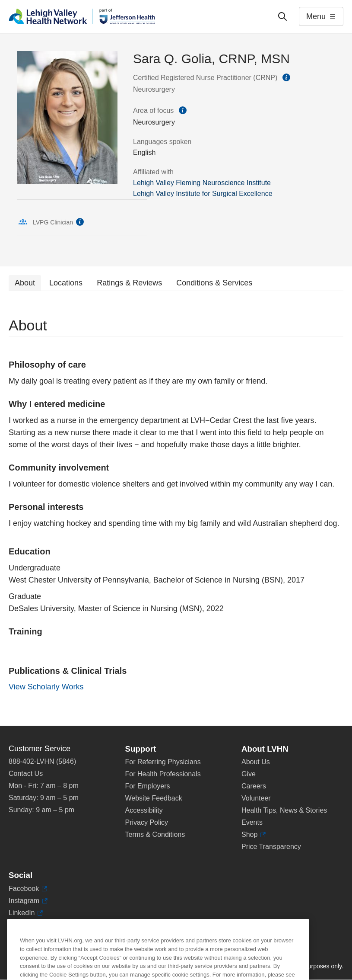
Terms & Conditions (155, 834)
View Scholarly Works (46, 687)
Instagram (28, 901)
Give (249, 774)
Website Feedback (154, 798)
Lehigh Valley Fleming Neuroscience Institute (202, 183)
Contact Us (26, 773)
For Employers (148, 786)
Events (252, 822)
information (286, 77)
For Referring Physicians (163, 762)
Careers (254, 786)
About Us (256, 762)
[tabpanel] (176, 509)
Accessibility (144, 810)
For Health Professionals (163, 774)
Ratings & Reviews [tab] (129, 283)
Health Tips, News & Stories (284, 810)
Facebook (28, 889)
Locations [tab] (66, 283)
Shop (254, 835)
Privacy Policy (147, 822)
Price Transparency (271, 847)
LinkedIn (26, 913)
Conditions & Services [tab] (214, 283)
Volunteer (256, 798)
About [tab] (25, 283)
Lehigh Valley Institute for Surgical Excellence (203, 194)
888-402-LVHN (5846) (42, 761)
